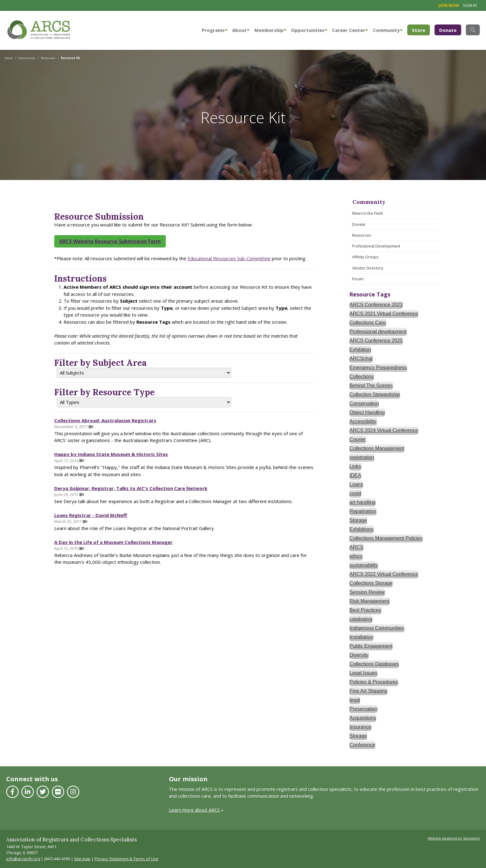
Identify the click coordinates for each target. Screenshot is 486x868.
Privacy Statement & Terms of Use (126, 859)
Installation (362, 637)
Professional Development (376, 246)
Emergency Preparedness (378, 368)
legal (355, 700)
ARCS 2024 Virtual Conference (384, 430)
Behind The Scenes (371, 386)
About (241, 30)
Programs (215, 30)
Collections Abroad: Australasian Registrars (105, 420)
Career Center (350, 30)
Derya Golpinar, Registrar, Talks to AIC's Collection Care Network (131, 488)
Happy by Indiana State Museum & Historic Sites (111, 454)
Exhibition (360, 350)
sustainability (364, 565)
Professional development (378, 332)
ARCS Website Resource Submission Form (110, 241)
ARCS (356, 547)
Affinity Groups (365, 257)
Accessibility (363, 421)
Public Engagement (371, 646)
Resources (362, 235)
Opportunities (309, 30)
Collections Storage (371, 583)
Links (355, 466)
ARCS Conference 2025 (376, 341)
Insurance (360, 727)
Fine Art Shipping (369, 691)
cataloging (361, 619)
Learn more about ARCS (194, 810)
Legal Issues (364, 673)
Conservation (364, 403)
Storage (358, 520)
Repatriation (363, 511)
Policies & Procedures (374, 682)
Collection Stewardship (375, 395)
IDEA (355, 475)
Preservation (364, 709)
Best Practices (365, 610)
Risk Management (370, 601)
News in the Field (367, 213)
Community (388, 30)
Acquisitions (363, 718)
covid (355, 493)
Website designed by (454, 838)
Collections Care (368, 323)
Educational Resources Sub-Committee (229, 258)
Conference (362, 745)
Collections (362, 377)
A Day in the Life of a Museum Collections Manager (113, 542)
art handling (363, 502)
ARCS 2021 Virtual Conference (384, 314)
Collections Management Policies (386, 538)
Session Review (367, 592)
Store (421, 30)
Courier (358, 439)
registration (362, 457)
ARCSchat (361, 359)
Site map (82, 859)
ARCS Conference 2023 (376, 305)
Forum (358, 279)
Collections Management (377, 448)
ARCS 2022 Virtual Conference (384, 574)
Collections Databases (374, 664)
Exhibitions (362, 529)
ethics (356, 556)
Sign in (470, 5)
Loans (356, 484)
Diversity (359, 655)
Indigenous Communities (377, 628)
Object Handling (367, 412)
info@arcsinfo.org (23, 859)
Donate (448, 30)
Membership (270, 30)
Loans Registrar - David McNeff (91, 515)
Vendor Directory (368, 268)
